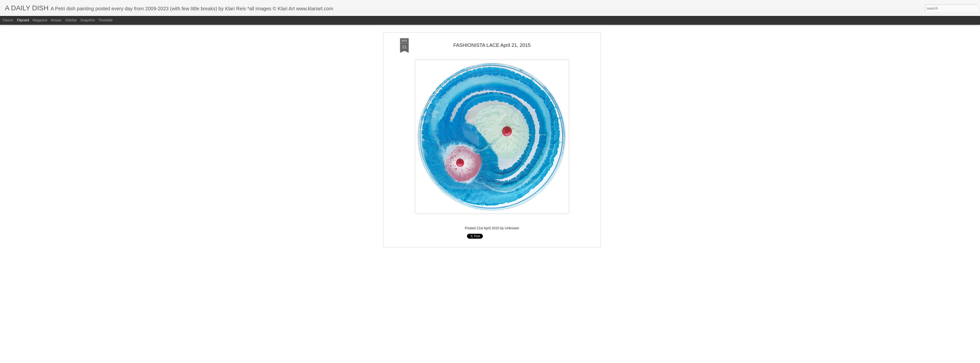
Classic (8, 20)
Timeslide (105, 20)
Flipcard (23, 20)
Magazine (40, 20)
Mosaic (56, 20)
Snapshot (88, 20)
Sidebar (71, 20)
